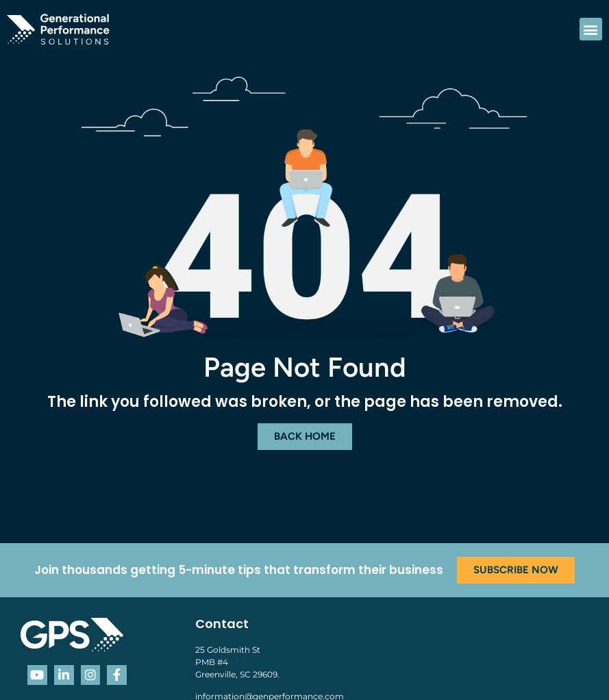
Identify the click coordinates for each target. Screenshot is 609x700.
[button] (591, 29)
